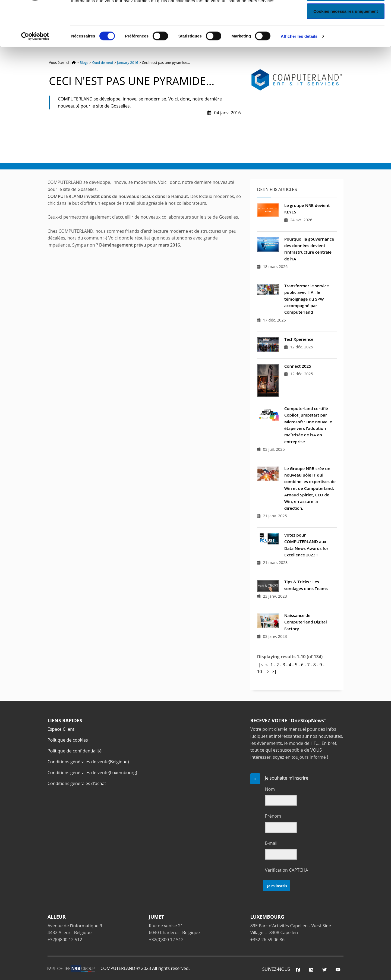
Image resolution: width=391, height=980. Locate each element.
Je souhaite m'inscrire (287, 778)
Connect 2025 (298, 366)
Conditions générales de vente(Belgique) (88, 762)
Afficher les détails (299, 75)
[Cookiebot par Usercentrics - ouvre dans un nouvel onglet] (35, 75)
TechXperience (299, 339)
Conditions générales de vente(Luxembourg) (92, 773)
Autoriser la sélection (346, 32)
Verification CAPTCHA (287, 870)
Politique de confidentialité (75, 751)
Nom (270, 789)
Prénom (273, 816)
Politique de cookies (68, 740)
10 (260, 672)
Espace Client (61, 729)
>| (274, 672)
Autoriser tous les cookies (346, 14)
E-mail (271, 843)
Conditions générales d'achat (77, 783)
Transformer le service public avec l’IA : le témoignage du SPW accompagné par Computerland (307, 299)
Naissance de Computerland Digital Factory (306, 622)
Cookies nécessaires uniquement (346, 50)
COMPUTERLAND (118, 968)
